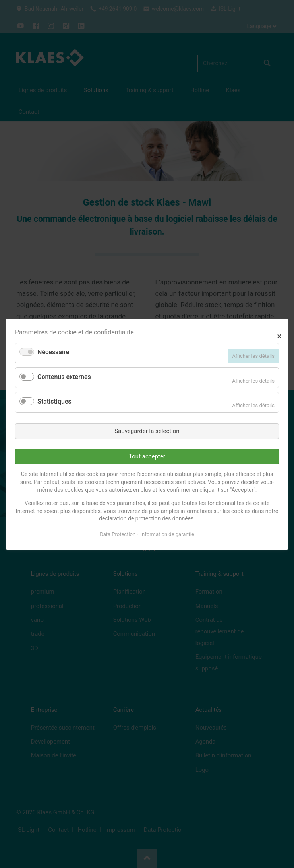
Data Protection (118, 534)
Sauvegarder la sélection (147, 431)
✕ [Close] (279, 335)
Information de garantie (167, 534)
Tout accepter (147, 456)
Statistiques (54, 401)
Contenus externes (64, 377)
